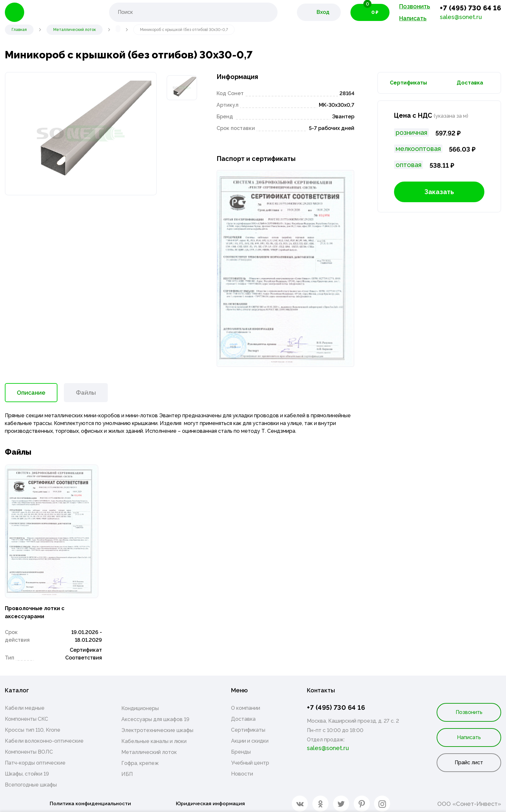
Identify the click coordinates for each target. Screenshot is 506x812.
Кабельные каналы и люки (154, 736)
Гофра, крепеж (140, 758)
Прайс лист (469, 758)
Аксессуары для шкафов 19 (155, 714)
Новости (242, 769)
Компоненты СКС (26, 714)
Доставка (470, 83)
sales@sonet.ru (461, 17)
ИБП (127, 769)
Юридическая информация (211, 799)
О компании (246, 703)
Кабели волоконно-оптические (44, 736)
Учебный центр (250, 758)
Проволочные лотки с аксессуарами (40, 606)
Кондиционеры (140, 703)
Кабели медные (25, 703)
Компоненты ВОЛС (29, 747)
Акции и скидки (250, 736)
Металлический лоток (149, 747)
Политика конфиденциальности (88, 799)
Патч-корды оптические (35, 758)
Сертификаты (408, 83)
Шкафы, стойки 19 (27, 769)
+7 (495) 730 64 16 (471, 8)
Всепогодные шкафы (31, 780)
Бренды (241, 747)
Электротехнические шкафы (157, 725)
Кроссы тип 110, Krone (33, 725)
